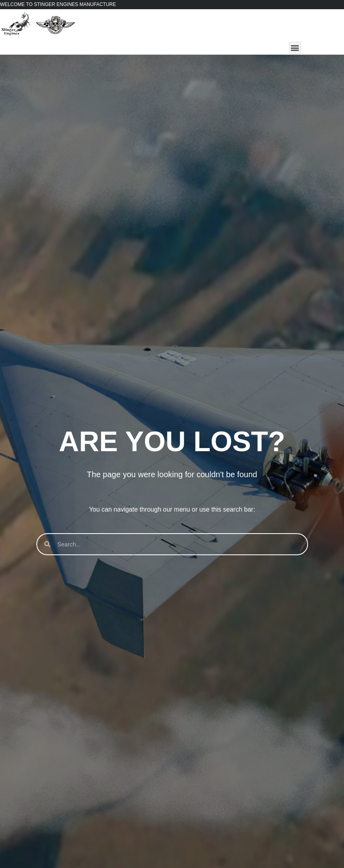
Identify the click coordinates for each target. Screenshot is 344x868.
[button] (295, 48)
